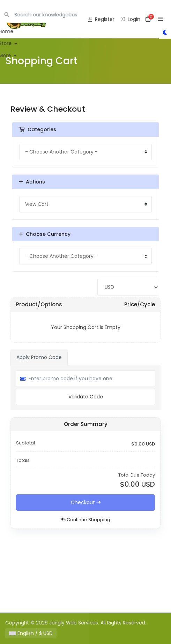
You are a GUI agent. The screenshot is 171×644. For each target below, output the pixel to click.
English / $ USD (31, 633)
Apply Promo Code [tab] (39, 357)
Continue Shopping (86, 520)
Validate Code (86, 397)
